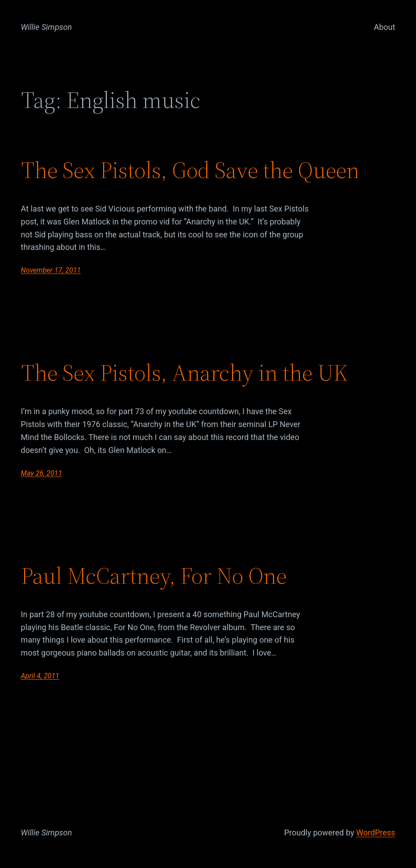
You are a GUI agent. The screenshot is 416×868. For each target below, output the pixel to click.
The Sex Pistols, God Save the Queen (190, 170)
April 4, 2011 (40, 676)
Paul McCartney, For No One (154, 576)
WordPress (376, 833)
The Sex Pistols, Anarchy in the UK (185, 373)
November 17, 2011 (51, 270)
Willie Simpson (47, 27)
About (384, 27)
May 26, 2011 (42, 473)
